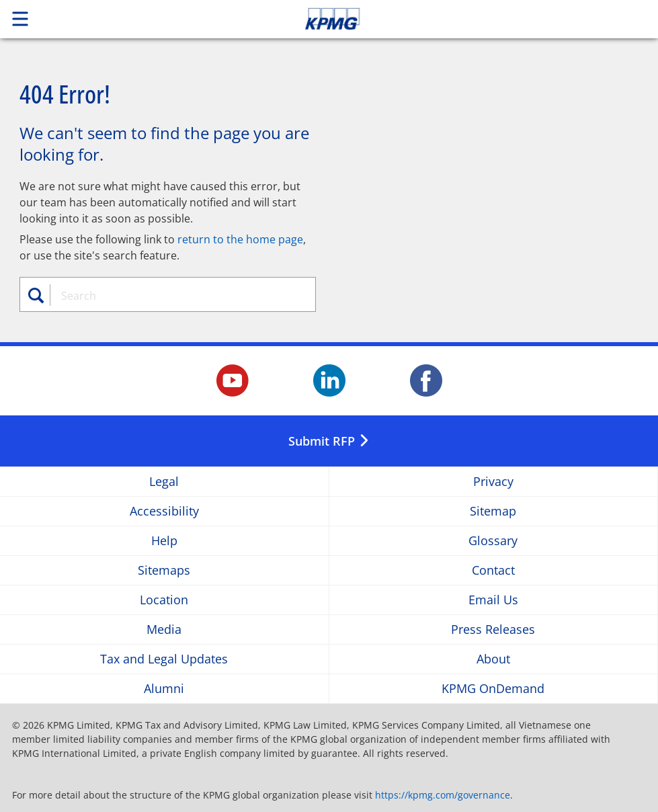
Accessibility (164, 511)
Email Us (493, 600)
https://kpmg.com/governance (443, 795)
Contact (493, 570)
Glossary (493, 541)
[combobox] (176, 296)
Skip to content (462, 19)
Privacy (493, 482)
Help (164, 541)
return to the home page (240, 239)
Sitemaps (164, 570)
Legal (164, 482)
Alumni (164, 689)
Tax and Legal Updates (164, 659)
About (493, 659)
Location (164, 600)
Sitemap (493, 511)
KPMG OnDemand (493, 689)
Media (164, 630)
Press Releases (493, 630)
